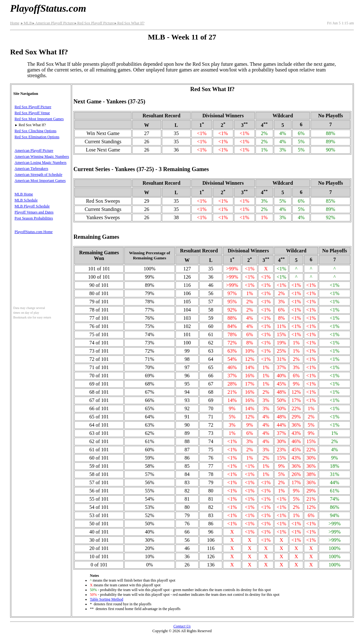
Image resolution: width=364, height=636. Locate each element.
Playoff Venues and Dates (34, 212)
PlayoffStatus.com (48, 8)
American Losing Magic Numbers (40, 163)
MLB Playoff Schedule (32, 206)
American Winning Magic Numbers (42, 157)
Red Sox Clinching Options (35, 131)
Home (15, 23)
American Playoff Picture (53, 23)
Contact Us (182, 626)
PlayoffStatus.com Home (34, 232)
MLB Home (24, 194)
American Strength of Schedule (38, 175)
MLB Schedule (26, 200)
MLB (26, 23)
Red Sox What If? (129, 23)
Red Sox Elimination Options (37, 137)
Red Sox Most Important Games (39, 119)
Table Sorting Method (106, 599)
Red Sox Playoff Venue (32, 113)
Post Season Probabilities (34, 218)
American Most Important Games (40, 181)
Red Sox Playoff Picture (94, 23)
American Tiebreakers (31, 169)
